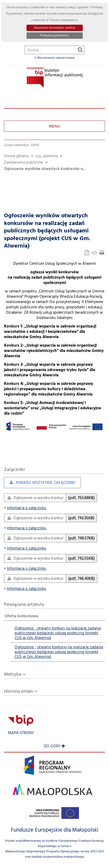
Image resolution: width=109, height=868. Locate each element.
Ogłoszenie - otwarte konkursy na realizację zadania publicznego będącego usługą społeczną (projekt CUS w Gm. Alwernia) (59, 652)
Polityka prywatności (54, 36)
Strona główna (16, 156)
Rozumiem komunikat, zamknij (55, 28)
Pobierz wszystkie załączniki (40, 484)
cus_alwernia (47, 156)
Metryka (13, 675)
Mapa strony (21, 733)
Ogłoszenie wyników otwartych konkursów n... (45, 169)
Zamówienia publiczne (23, 163)
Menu (54, 126)
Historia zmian (19, 692)
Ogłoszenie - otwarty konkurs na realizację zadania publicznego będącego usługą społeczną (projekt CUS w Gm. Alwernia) (58, 633)
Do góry (54, 746)
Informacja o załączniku (25, 508)
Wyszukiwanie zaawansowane (55, 58)
